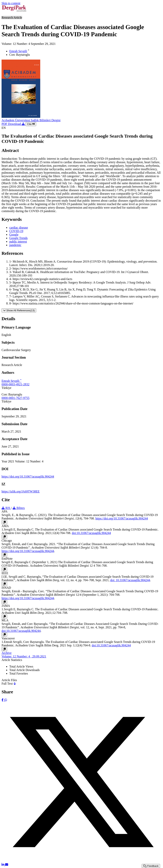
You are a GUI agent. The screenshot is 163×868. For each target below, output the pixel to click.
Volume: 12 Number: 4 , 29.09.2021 (24, 656)
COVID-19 (16, 231)
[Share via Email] (7, 865)
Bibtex (19, 508)
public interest (18, 241)
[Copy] (4, 522)
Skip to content (11, 3)
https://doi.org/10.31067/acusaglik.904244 (28, 476)
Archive (7, 653)
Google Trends (18, 238)
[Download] (15, 684)
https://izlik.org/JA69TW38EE (21, 491)
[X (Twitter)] (81, 861)
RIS (6, 508)
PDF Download (14, 124)
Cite (31, 124)
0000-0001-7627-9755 (15, 398)
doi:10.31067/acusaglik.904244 (91, 533)
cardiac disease (19, 228)
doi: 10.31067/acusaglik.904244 (130, 580)
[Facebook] (3, 700)
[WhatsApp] (6, 700)
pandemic (15, 245)
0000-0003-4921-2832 (15, 384)
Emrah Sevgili (18, 51)
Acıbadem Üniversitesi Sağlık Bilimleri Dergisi (31, 120)
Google (14, 235)
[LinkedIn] (3, 865)
